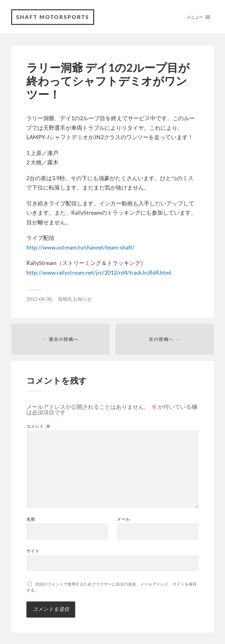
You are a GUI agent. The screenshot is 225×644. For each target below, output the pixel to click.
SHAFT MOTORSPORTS (53, 17)
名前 (31, 519)
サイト (33, 551)
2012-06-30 (39, 299)
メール (123, 519)
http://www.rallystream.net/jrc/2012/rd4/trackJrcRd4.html (99, 272)
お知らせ (82, 299)
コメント (38, 426)
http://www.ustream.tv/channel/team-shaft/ (80, 247)
